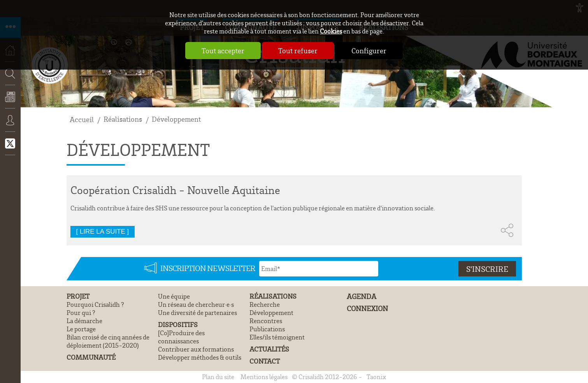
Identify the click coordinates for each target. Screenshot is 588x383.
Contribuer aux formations (196, 349)
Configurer (369, 51)
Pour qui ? (81, 312)
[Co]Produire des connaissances (181, 337)
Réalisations (123, 119)
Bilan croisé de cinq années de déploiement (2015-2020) (108, 341)
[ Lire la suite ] (103, 232)
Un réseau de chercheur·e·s (196, 304)
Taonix (376, 377)
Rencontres (266, 321)
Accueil (82, 120)
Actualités (10, 102)
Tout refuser (298, 51)
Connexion (10, 126)
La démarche (84, 321)
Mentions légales (264, 377)
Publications (267, 329)
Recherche (8, 97)
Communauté (91, 357)
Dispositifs (178, 324)
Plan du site (218, 377)
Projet (78, 296)
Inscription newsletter (208, 268)
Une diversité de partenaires (197, 312)
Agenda (362, 296)
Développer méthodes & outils (200, 357)
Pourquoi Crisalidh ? (95, 304)
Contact (265, 361)
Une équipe (174, 296)
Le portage (81, 329)
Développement (176, 119)
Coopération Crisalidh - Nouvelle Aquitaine (175, 190)
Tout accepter (223, 51)
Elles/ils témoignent (277, 337)
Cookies (331, 31)
